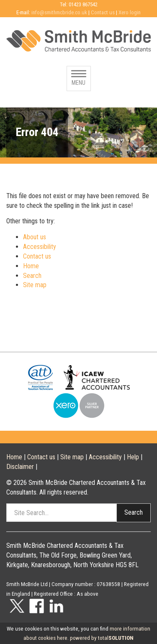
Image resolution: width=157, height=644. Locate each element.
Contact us (103, 12)
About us (35, 237)
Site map (35, 285)
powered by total (102, 638)
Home (31, 266)
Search (32, 276)
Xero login (130, 12)
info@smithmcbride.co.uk (59, 12)
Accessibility (40, 247)
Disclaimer (20, 467)
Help (133, 457)
